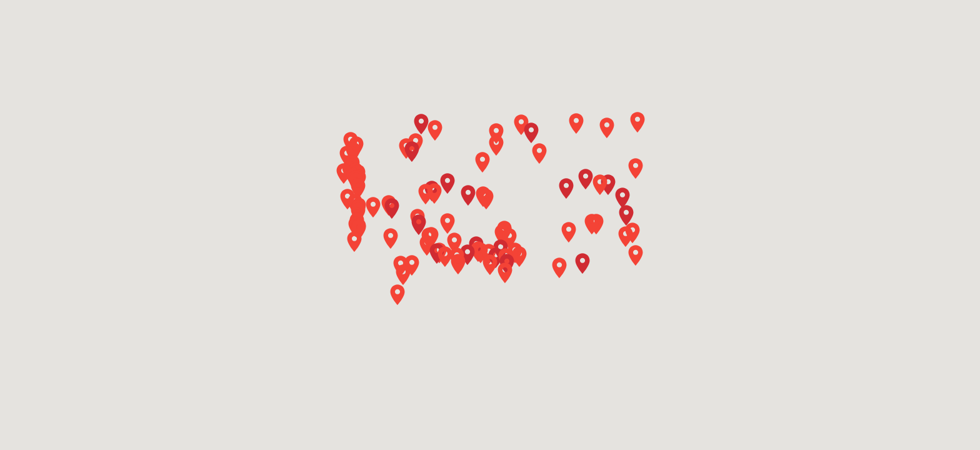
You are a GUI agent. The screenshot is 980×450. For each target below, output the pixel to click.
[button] (447, 183)
